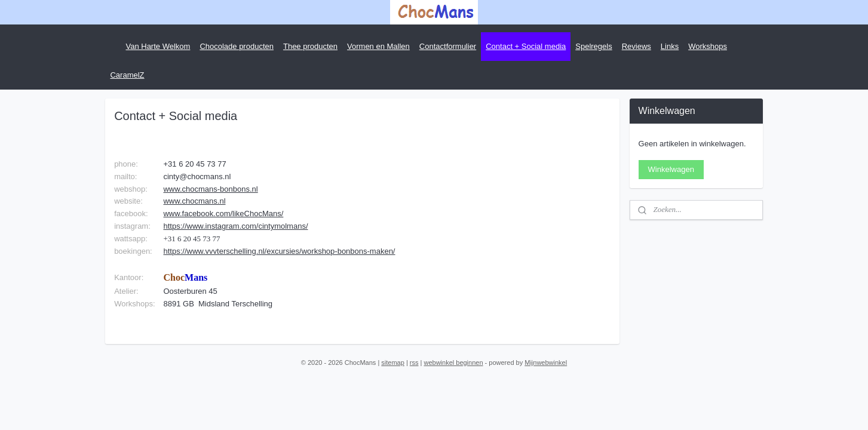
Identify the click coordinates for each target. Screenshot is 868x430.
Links (670, 46)
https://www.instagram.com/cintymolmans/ (236, 226)
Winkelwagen (671, 169)
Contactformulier (448, 46)
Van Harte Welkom (158, 46)
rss (414, 363)
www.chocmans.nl (195, 201)
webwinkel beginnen (453, 363)
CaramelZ (127, 75)
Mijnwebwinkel (546, 363)
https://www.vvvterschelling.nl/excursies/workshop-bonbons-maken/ (280, 251)
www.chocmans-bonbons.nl (211, 189)
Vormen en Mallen (378, 46)
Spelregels (594, 46)
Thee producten (310, 46)
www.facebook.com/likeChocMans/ (224, 214)
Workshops (708, 46)
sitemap (393, 363)
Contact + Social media (526, 46)
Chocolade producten (237, 46)
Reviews (637, 46)
